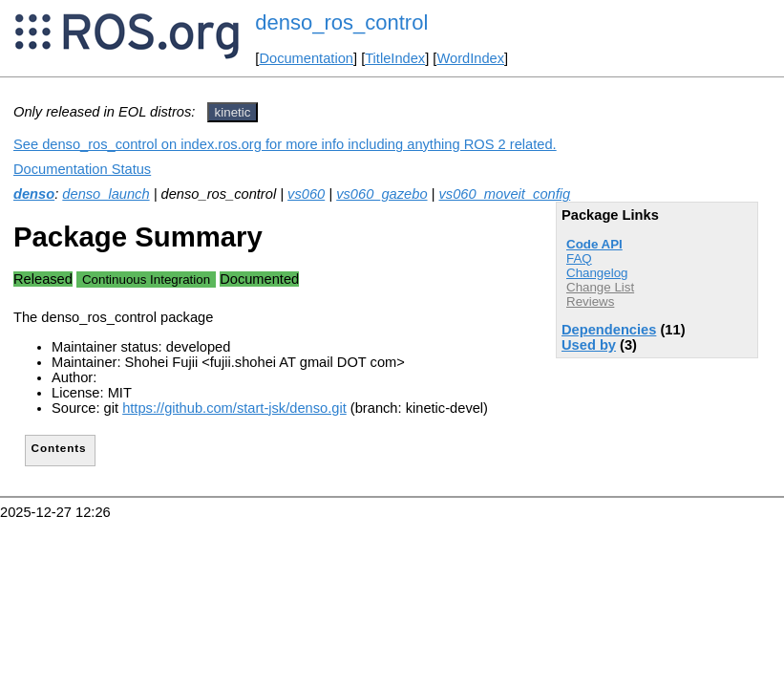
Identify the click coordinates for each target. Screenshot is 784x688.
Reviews (590, 301)
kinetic (233, 112)
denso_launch (106, 194)
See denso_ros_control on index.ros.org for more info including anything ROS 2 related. (285, 144)
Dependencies (609, 330)
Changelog (597, 273)
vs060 (306, 194)
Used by (589, 345)
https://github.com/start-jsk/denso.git (234, 408)
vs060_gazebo (381, 194)
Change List (600, 287)
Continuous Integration (146, 279)
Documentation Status (82, 169)
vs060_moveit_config (505, 194)
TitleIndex (395, 58)
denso (34, 194)
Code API (594, 244)
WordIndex (470, 58)
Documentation (306, 58)
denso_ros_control (341, 22)
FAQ (579, 258)
